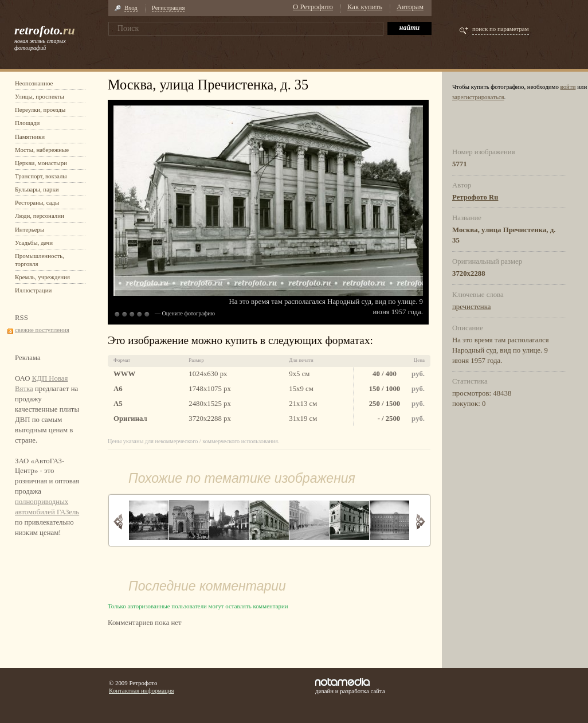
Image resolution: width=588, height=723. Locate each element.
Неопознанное (34, 83)
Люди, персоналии (40, 216)
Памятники (30, 136)
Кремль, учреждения (42, 277)
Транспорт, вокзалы (41, 176)
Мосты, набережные (42, 150)
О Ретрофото (313, 7)
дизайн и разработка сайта (350, 686)
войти (568, 87)
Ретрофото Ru (475, 197)
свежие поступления (42, 330)
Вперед (420, 521)
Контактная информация (142, 690)
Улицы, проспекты (40, 96)
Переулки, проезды (40, 110)
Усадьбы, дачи (34, 243)
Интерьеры (30, 229)
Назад (118, 521)
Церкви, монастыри (41, 163)
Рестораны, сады (37, 202)
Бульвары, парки (37, 189)
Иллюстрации (33, 290)
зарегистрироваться (478, 97)
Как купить (365, 7)
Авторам (410, 7)
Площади (27, 123)
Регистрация (168, 7)
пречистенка (471, 307)
